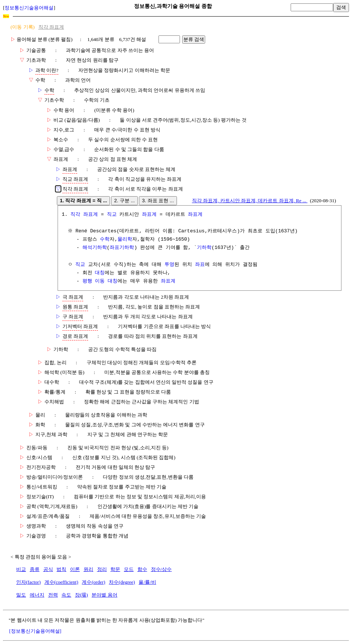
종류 (35, 569)
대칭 (100, 273)
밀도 (21, 595)
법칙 (61, 569)
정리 (102, 569)
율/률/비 (147, 582)
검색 (341, 7)
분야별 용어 (104, 595)
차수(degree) (122, 582)
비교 (21, 569)
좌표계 (91, 215)
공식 (48, 569)
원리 (88, 569)
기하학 (204, 248)
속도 (66, 595)
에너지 (37, 595)
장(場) (82, 595)
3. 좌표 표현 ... (158, 201)
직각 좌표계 (51, 27)
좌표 (200, 265)
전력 (53, 595)
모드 (129, 569)
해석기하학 (95, 248)
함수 (142, 569)
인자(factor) (28, 582)
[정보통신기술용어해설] (35, 631)
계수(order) (93, 582)
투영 (169, 265)
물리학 (125, 240)
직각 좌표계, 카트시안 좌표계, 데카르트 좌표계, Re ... (250, 201)
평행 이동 (94, 281)
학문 (115, 569)
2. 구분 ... (124, 201)
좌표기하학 (122, 248)
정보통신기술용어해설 (29, 8)
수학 (105, 240)
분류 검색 (194, 39)
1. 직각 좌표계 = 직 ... (83, 201)
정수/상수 (162, 569)
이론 (75, 569)
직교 (112, 215)
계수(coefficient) (61, 582)
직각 (75, 215)
